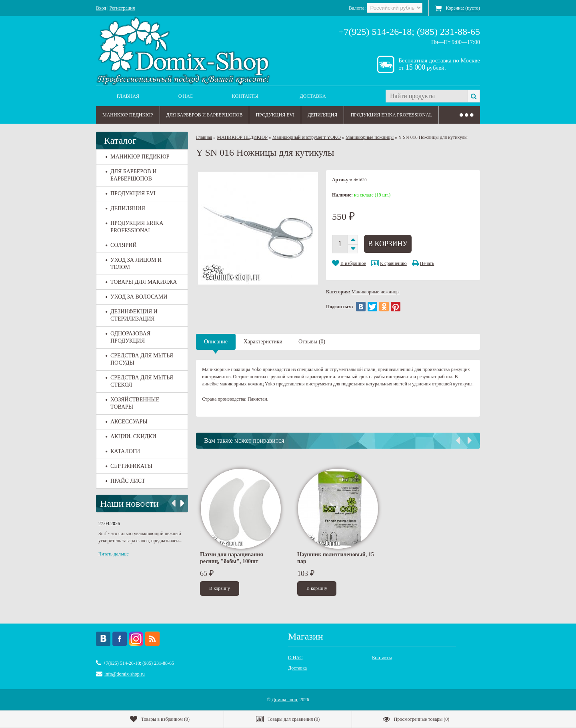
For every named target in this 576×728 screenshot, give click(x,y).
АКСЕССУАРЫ (127, 422)
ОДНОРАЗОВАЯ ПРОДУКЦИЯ (128, 337)
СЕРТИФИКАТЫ (129, 466)
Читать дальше (114, 554)
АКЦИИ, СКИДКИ (131, 436)
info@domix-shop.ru (125, 674)
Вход (101, 8)
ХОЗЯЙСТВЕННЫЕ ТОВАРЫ (132, 403)
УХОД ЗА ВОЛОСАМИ (136, 297)
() (160, 719)
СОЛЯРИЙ (121, 245)
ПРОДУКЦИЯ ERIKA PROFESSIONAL (391, 115)
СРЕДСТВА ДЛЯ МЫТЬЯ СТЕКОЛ (139, 381)
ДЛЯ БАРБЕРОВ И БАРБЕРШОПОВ (205, 115)
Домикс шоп (284, 700)
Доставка (313, 96)
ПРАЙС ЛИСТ (125, 481)
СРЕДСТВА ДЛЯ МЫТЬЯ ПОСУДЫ (139, 359)
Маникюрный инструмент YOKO (307, 137)
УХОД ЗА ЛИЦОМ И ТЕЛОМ (134, 264)
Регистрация (122, 8)
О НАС (186, 96)
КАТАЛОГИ (123, 451)
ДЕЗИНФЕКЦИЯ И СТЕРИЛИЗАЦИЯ (132, 315)
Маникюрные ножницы (370, 137)
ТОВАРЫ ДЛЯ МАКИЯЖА (141, 282)
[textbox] (427, 96)
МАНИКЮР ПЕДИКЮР (128, 115)
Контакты (245, 96)
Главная (128, 96)
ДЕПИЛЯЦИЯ (322, 115)
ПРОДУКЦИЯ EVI (275, 115)
